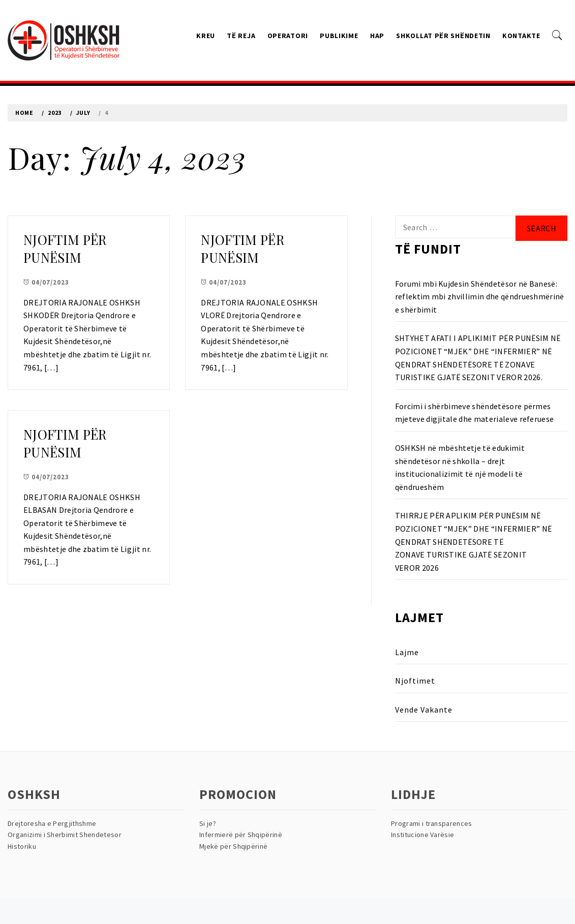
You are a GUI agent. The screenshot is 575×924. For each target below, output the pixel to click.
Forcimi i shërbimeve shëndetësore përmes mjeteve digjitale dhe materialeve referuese (475, 413)
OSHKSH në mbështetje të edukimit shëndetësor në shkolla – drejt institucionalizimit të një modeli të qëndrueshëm (460, 467)
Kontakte (521, 36)
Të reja (241, 36)
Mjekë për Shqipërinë (233, 846)
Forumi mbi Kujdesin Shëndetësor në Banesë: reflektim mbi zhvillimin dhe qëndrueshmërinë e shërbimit (480, 297)
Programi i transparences (432, 823)
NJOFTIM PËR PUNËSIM (65, 249)
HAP (377, 36)
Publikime (339, 36)
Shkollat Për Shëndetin (443, 36)
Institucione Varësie (422, 835)
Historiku (22, 846)
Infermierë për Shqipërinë (241, 835)
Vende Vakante (424, 710)
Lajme (407, 652)
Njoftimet (415, 681)
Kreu (206, 36)
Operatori (288, 36)
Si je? (208, 823)
